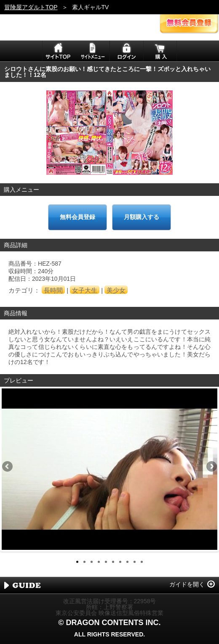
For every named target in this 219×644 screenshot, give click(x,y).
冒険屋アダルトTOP (31, 7)
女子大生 (85, 290)
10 (142, 562)
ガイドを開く (187, 584)
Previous (8, 467)
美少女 (116, 290)
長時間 (53, 290)
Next (211, 467)
